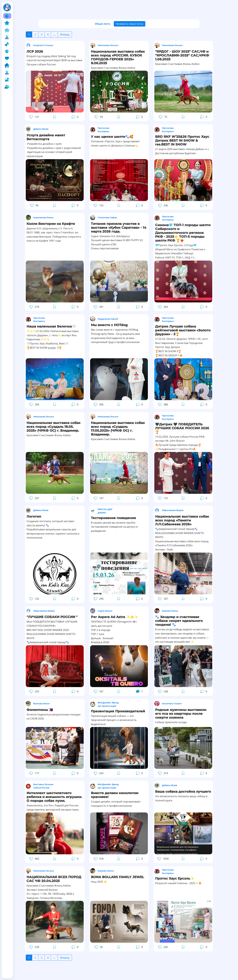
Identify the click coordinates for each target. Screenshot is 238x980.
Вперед (65, 34)
